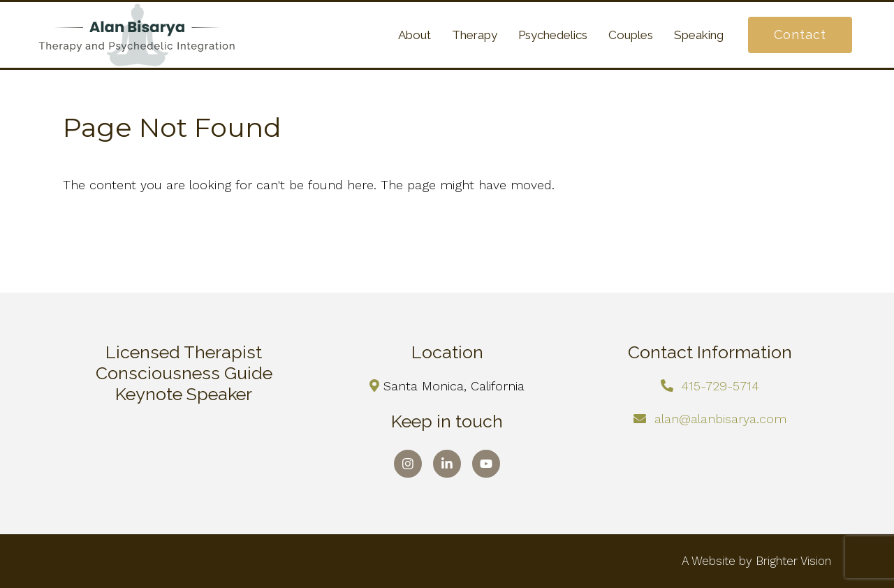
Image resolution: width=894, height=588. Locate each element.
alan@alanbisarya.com (720, 419)
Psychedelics (553, 35)
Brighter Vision (793, 561)
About (415, 35)
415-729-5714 (720, 386)
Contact (800, 35)
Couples (631, 35)
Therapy (475, 35)
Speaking (699, 35)
